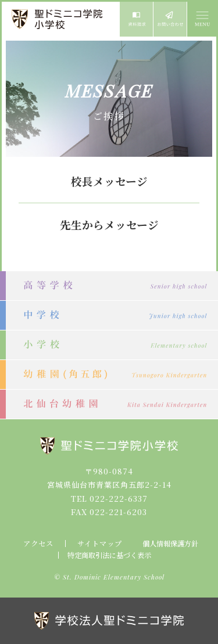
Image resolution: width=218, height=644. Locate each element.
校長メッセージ (109, 181)
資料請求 (136, 19)
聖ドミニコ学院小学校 (58, 19)
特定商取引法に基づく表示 (109, 555)
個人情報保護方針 (170, 544)
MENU (202, 19)
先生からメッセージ (109, 225)
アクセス (38, 544)
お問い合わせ (170, 19)
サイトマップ (100, 544)
